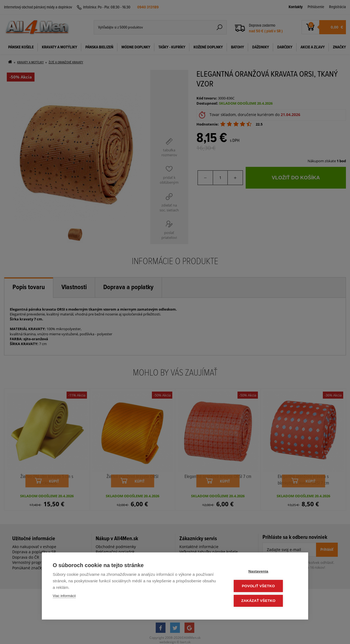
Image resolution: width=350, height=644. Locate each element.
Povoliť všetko (265, 587)
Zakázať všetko (265, 601)
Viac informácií (64, 597)
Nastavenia (265, 572)
